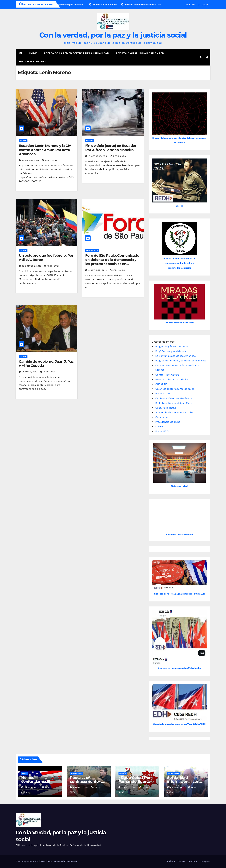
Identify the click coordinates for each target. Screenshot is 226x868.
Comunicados (92, 250)
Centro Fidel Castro (167, 375)
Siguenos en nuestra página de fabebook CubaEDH (179, 594)
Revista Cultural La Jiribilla (172, 379)
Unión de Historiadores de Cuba (175, 389)
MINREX (160, 427)
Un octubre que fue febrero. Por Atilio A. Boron (46, 258)
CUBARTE (161, 384)
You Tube (193, 861)
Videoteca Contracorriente (179, 535)
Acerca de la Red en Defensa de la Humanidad (77, 53)
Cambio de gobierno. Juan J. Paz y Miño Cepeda (46, 364)
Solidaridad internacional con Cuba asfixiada (183, 782)
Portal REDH (163, 431)
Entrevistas (174, 773)
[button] (202, 57)
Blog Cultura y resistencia (171, 351)
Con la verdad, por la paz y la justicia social (113, 35)
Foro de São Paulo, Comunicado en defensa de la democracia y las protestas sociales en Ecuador (112, 262)
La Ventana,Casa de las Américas (176, 356)
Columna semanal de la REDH (179, 323)
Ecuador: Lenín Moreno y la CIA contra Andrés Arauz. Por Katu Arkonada (45, 150)
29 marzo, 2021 (31, 160)
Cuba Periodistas (166, 408)
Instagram (205, 861)
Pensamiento (77, 773)
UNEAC (160, 370)
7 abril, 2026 (32, 787)
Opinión (23, 141)
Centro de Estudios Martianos (174, 398)
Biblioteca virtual (33, 61)
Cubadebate (163, 417)
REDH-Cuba (50, 160)
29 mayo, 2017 (30, 372)
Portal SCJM (163, 394)
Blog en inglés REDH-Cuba (172, 346)
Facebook (170, 861)
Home (33, 53)
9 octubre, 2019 (98, 270)
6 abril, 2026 (178, 787)
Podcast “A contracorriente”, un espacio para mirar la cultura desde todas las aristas (179, 263)
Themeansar (72, 861)
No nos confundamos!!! (35, 780)
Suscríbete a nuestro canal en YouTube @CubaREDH (179, 724)
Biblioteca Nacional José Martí (174, 403)
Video (25, 773)
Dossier (179, 206)
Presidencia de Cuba (168, 422)
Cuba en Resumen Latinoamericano (177, 365)
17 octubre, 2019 (98, 156)
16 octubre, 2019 (32, 266)
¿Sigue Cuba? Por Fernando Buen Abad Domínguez (135, 782)
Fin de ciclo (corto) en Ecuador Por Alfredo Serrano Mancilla (111, 148)
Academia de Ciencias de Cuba (174, 412)
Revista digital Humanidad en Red (140, 53)
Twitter (182, 861)
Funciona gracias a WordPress (31, 861)
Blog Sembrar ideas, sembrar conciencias (181, 361)
